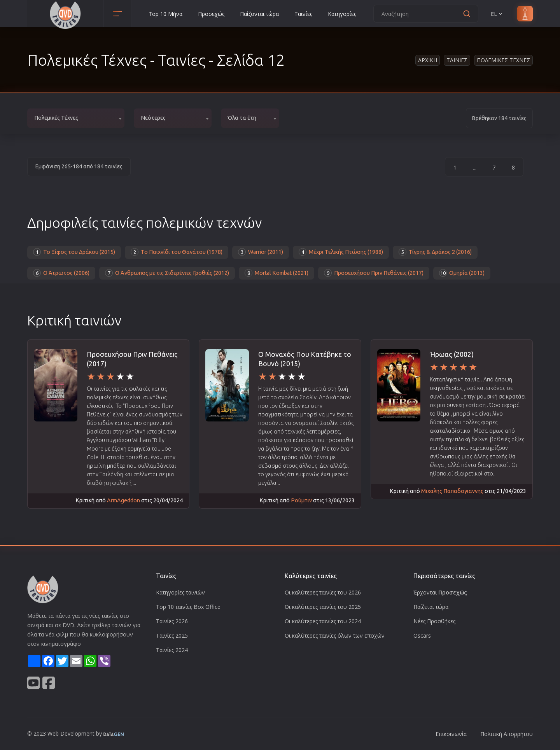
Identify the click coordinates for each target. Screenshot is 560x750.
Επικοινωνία (451, 734)
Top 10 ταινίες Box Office (188, 607)
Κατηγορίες (342, 14)
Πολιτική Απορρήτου (507, 734)
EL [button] (497, 14)
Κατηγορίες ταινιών (180, 592)
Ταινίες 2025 (172, 635)
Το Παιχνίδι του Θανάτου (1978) (177, 252)
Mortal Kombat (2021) (276, 273)
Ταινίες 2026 (172, 621)
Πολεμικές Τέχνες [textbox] (56, 118)
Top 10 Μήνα (165, 14)
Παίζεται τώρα (431, 607)
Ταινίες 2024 (172, 650)
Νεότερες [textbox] (153, 118)
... (475, 167)
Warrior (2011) (261, 252)
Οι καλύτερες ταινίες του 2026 (323, 592)
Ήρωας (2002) (452, 354)
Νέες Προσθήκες (434, 621)
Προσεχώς (211, 14)
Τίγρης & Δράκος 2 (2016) (435, 252)
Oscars (422, 635)
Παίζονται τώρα (259, 14)
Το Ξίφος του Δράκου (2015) (74, 252)
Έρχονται (440, 592)
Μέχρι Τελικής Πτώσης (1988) (341, 252)
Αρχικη (428, 60)
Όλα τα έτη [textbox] (242, 118)
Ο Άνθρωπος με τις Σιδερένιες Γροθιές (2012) (167, 273)
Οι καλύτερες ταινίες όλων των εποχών (335, 635)
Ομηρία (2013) (462, 273)
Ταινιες (457, 60)
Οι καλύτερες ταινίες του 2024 (323, 621)
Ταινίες (303, 14)
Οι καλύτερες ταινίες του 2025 (323, 607)
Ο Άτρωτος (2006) (61, 273)
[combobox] (76, 118)
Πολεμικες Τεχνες (503, 60)
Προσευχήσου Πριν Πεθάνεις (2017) (374, 273)
